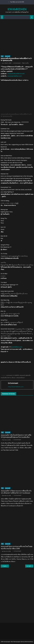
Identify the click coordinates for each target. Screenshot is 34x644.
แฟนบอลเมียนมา (21, 378)
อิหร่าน (9, 378)
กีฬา (2, 56)
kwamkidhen (17, 9)
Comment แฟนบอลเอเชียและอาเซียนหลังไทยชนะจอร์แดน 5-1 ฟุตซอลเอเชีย (6, 566)
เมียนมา (14, 378)
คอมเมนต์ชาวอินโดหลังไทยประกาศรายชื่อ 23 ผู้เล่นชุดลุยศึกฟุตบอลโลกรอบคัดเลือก (16, 436)
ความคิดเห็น (16, 375)
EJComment (17, 63)
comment (9, 375)
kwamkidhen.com (17, 347)
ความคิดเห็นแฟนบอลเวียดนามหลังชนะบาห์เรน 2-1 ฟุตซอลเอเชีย (30, 566)
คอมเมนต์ (7, 56)
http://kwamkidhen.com (16, 387)
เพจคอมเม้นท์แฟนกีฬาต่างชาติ (16, 74)
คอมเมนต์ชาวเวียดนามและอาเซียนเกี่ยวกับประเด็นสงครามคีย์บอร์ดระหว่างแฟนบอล (16, 492)
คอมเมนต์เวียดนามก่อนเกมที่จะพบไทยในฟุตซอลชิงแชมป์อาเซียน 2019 (17, 547)
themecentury (29, 642)
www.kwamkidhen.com (15, 76)
